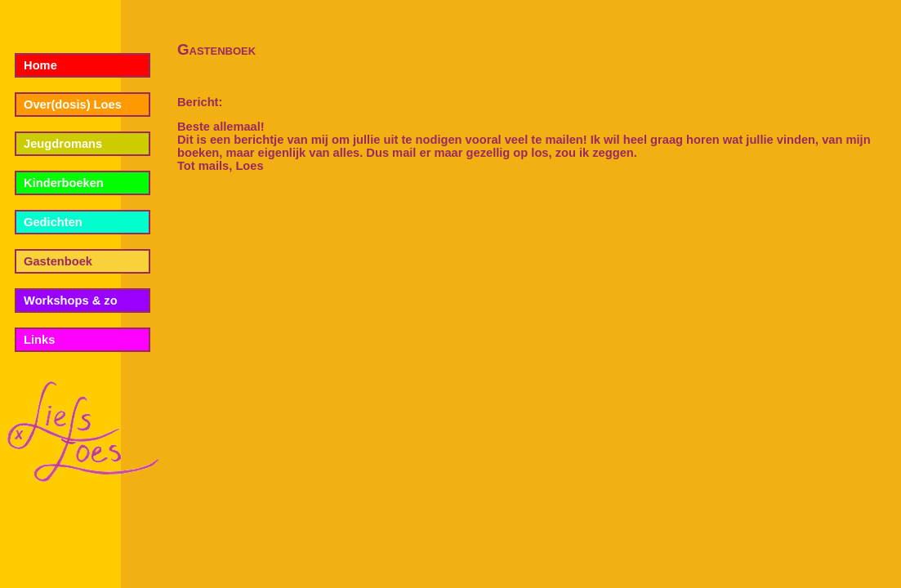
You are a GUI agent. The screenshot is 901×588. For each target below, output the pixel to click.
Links (39, 340)
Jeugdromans (63, 144)
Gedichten (53, 222)
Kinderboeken (64, 183)
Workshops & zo (71, 301)
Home (40, 65)
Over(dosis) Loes (73, 105)
